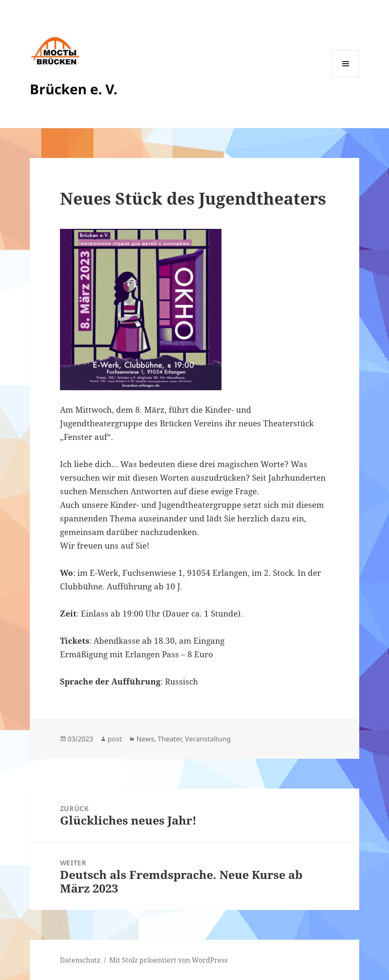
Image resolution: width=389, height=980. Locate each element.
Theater (170, 739)
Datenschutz (80, 960)
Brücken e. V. (74, 89)
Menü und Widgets (346, 77)
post (115, 739)
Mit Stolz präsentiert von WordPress (168, 960)
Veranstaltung (208, 739)
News (145, 739)
